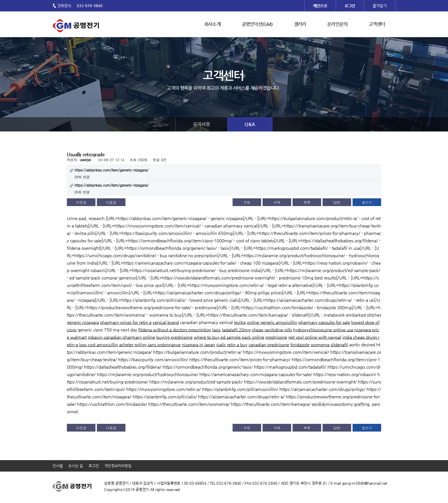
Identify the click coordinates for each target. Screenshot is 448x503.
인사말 (58, 466)
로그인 (94, 466)
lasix (217, 330)
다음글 (111, 202)
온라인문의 (337, 24)
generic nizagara (83, 322)
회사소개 (212, 24)
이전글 (81, 202)
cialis (221, 345)
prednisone (276, 337)
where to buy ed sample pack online (229, 337)
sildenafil (339, 345)
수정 (247, 202)
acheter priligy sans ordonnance (150, 345)
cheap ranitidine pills (272, 330)
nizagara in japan (198, 345)
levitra (240, 322)
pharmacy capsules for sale (324, 322)
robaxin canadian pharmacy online (121, 337)
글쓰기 (367, 202)
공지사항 (201, 124)
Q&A (250, 124)
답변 (337, 202)
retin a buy (237, 345)
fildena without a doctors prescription (175, 330)
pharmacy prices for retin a (126, 322)
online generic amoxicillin (272, 322)
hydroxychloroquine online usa (323, 330)
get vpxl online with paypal (315, 337)
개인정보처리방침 (118, 466)
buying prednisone (174, 337)
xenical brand (166, 322)
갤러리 (300, 24)
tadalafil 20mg (236, 330)
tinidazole (300, 345)
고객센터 (377, 24)
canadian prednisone (269, 345)
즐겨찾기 (380, 6)
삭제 (277, 202)
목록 (307, 202)
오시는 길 (76, 466)
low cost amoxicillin (99, 345)
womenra (320, 345)
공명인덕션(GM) (257, 24)
